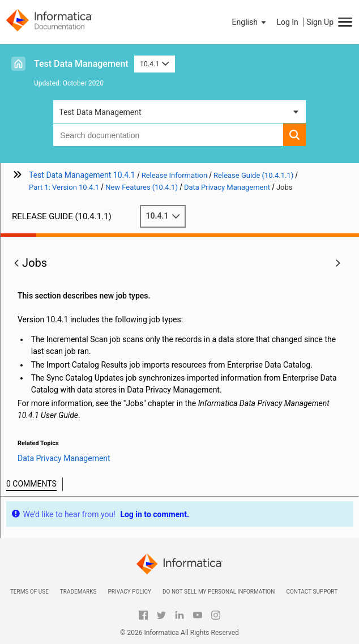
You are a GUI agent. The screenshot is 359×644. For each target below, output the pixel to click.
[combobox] (168, 135)
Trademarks (78, 592)
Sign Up (320, 22)
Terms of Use (29, 592)
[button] (250, 22)
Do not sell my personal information (219, 592)
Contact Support (312, 592)
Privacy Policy (129, 592)
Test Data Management (81, 64)
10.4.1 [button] (155, 64)
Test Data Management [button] (100, 112)
